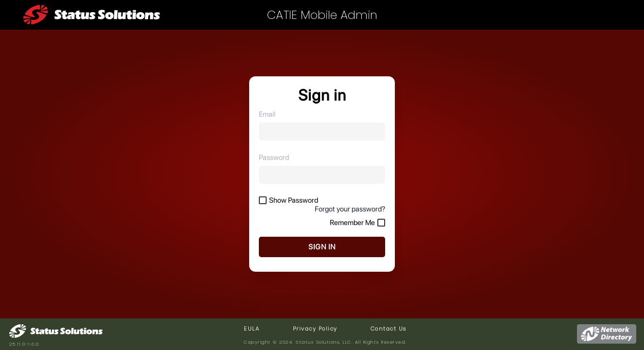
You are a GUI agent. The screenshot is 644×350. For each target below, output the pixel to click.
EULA (252, 329)
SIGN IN (322, 247)
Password (274, 157)
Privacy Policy (315, 329)
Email (267, 114)
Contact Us (389, 329)
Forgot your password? (350, 209)
